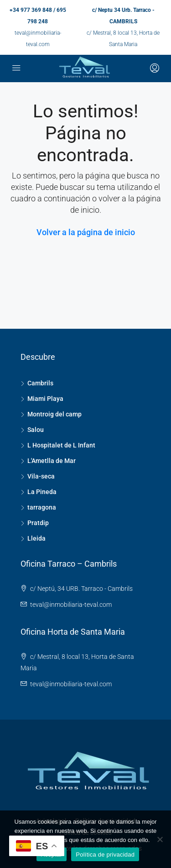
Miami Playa (45, 399)
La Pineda (42, 492)
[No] (160, 839)
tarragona (42, 507)
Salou (36, 430)
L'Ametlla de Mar (52, 461)
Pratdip (38, 523)
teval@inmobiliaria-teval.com (71, 605)
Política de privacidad (105, 855)
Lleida (36, 538)
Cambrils (40, 383)
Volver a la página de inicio (86, 232)
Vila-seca (41, 476)
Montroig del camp (54, 414)
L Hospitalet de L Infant (61, 445)
